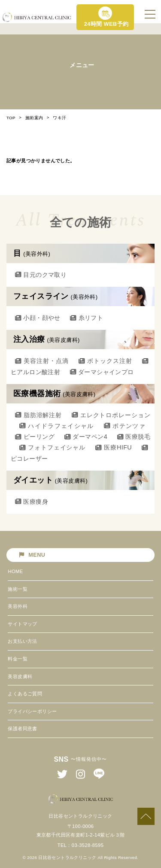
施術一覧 (18, 589)
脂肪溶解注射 (38, 415)
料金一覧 (18, 659)
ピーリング (35, 437)
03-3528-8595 (88, 845)
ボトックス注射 (105, 361)
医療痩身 (32, 502)
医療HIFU (114, 447)
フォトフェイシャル (52, 447)
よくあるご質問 (25, 694)
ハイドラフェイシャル (57, 426)
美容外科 (18, 606)
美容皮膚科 (20, 676)
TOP (11, 118)
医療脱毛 (134, 437)
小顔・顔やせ (38, 318)
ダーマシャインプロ (102, 372)
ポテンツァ (125, 426)
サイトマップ (22, 624)
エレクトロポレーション (111, 415)
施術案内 (34, 118)
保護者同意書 (22, 728)
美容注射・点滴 (42, 361)
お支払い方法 (22, 641)
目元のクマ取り (41, 275)
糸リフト (87, 318)
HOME (15, 571)
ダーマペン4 (86, 437)
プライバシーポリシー (32, 711)
